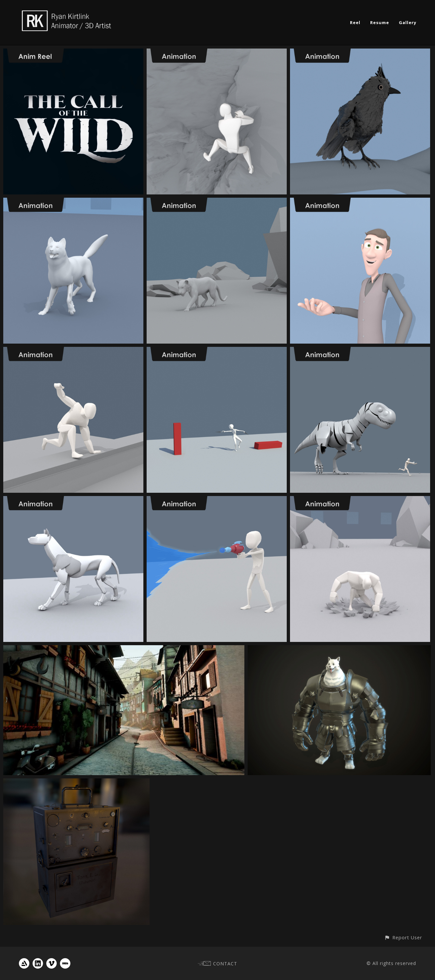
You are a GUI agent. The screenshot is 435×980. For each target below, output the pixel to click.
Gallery (408, 22)
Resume (380, 22)
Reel (355, 22)
